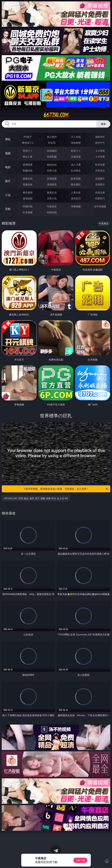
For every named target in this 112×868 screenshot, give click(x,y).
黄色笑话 (76, 198)
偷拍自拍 (52, 165)
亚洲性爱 (28, 165)
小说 (8, 195)
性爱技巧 (100, 198)
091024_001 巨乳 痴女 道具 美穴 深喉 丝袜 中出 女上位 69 (36, 498)
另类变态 (100, 171)
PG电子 (28, 137)
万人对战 (76, 137)
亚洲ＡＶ (28, 151)
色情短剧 (52, 212)
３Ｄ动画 (100, 151)
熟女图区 (76, 184)
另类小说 (52, 198)
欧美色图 (76, 179)
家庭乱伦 (52, 192)
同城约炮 (28, 206)
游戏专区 (100, 137)
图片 (8, 181)
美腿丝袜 (28, 184)
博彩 (8, 139)
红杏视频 (28, 212)
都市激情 (28, 192)
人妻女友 (76, 192)
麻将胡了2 (28, 143)
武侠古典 (100, 192)
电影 (8, 167)
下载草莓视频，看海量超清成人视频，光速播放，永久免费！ (66, 489)
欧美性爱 (100, 165)
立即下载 (80, 860)
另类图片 (100, 184)
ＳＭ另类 (100, 157)
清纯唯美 (52, 184)
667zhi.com (56, 115)
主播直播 (76, 157)
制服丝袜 (28, 171)
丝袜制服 (52, 157)
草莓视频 (76, 206)
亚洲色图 (52, 179)
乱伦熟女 (76, 171)
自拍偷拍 (52, 151)
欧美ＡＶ (76, 151)
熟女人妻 (28, 157)
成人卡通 (76, 165)
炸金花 (52, 143)
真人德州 (52, 137)
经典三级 (52, 171)
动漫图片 (100, 179)
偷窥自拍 (28, 179)
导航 (8, 209)
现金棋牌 (76, 143)
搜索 (103, 124)
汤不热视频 (100, 206)
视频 (8, 153)
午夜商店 (52, 206)
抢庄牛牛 (100, 143)
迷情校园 (28, 198)
